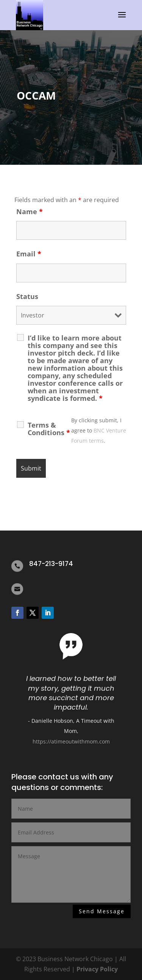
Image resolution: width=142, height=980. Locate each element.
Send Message (102, 911)
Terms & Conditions (49, 429)
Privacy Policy (97, 969)
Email (29, 254)
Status (27, 296)
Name (30, 212)
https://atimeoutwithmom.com (71, 744)
